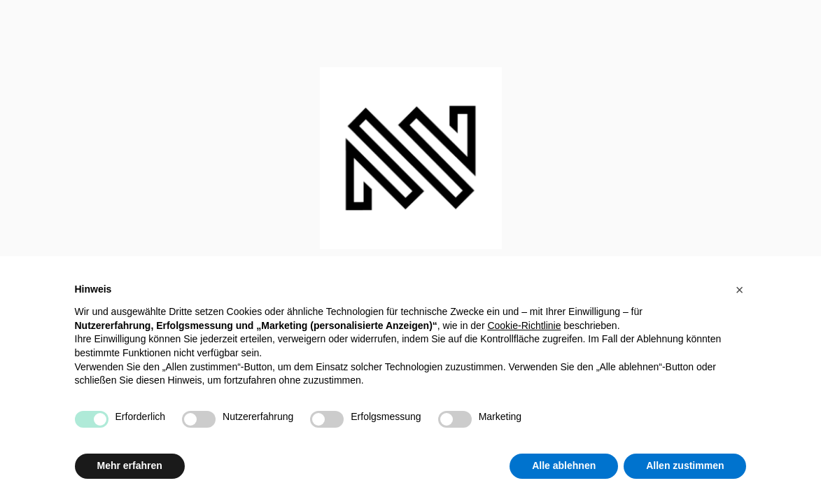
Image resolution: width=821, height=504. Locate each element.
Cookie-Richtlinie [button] (524, 325)
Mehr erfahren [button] (130, 465)
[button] (740, 290)
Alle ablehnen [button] (564, 465)
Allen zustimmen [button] (685, 465)
